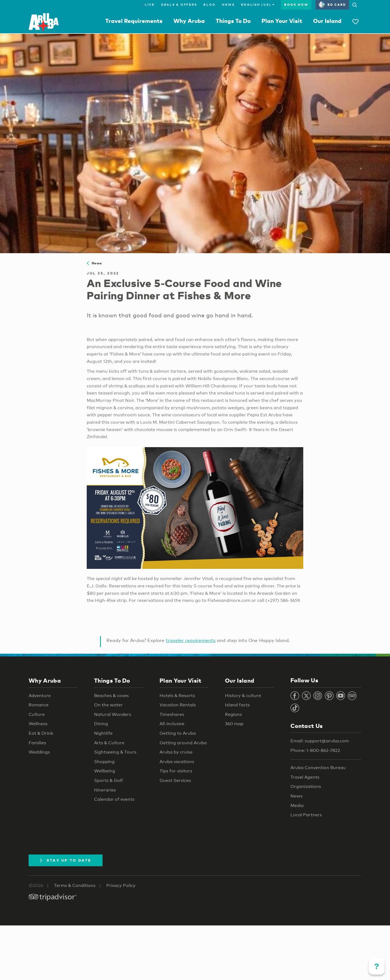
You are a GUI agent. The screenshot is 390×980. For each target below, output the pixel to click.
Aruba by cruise (176, 752)
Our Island (327, 21)
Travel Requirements (134, 21)
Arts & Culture (109, 743)
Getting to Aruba (178, 733)
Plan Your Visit (282, 21)
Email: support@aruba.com (320, 741)
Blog (209, 5)
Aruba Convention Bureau (318, 768)
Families (37, 743)
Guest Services (175, 780)
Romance (39, 705)
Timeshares (172, 714)
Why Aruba (189, 21)
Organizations (306, 786)
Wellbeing (105, 771)
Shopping (104, 762)
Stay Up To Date (66, 860)
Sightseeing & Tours (115, 752)
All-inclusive (172, 724)
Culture (37, 714)
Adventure (40, 696)
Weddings (39, 752)
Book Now (296, 5)
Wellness (38, 724)
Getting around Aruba (183, 743)
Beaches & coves (111, 696)
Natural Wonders (113, 714)
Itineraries (105, 790)
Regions (233, 714)
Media (297, 806)
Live (148, 5)
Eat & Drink (41, 733)
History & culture (243, 696)
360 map (234, 724)
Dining (101, 724)
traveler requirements (191, 640)
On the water (108, 705)
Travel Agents (305, 777)
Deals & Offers (179, 5)
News (228, 5)
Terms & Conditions (75, 885)
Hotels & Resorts (177, 696)
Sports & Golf (109, 780)
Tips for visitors (176, 771)
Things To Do (233, 21)
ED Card (332, 5)
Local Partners (306, 815)
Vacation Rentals (178, 705)
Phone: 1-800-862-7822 (315, 750)
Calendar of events (114, 799)
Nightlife (103, 733)
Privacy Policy (121, 885)
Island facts (237, 705)
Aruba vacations (177, 762)
